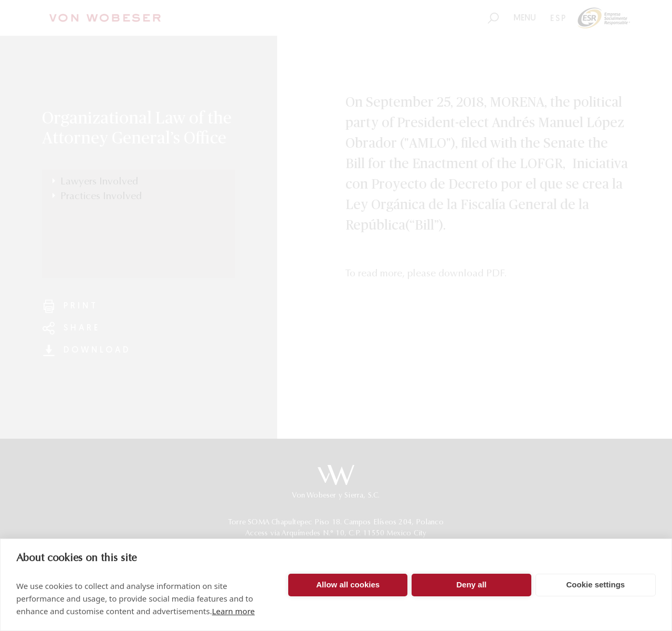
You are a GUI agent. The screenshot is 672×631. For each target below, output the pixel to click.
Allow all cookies (348, 585)
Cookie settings (595, 585)
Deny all (471, 585)
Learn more (234, 611)
